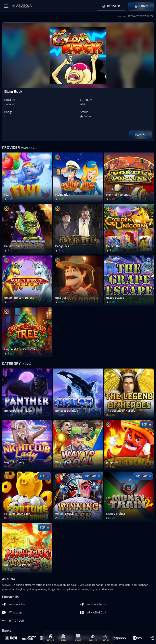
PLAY (140, 135)
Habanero (10, 104)
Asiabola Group (15, 604)
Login (141, 6)
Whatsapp (12, 612)
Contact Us (10, 597)
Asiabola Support (94, 604)
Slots (83, 104)
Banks (7, 631)
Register (111, 6)
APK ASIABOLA (93, 612)
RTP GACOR (13, 621)
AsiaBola (9, 579)
